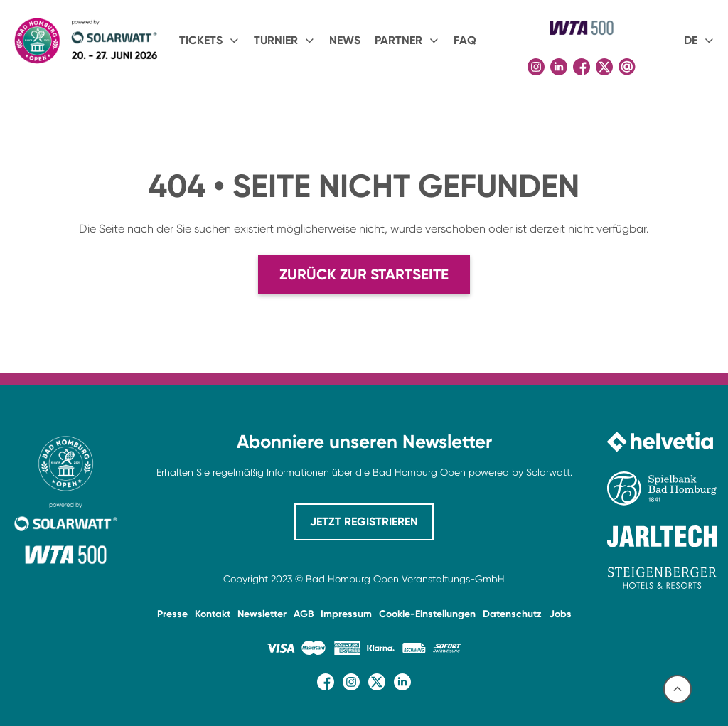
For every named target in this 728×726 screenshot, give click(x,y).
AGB (304, 614)
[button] (209, 41)
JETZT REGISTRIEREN (364, 522)
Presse (172, 614)
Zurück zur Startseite (364, 274)
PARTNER (398, 40)
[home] (85, 41)
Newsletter (262, 614)
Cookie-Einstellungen (427, 614)
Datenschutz (512, 614)
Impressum (346, 614)
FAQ (465, 40)
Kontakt (213, 614)
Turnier (276, 40)
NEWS (345, 40)
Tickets (201, 40)
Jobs (560, 614)
